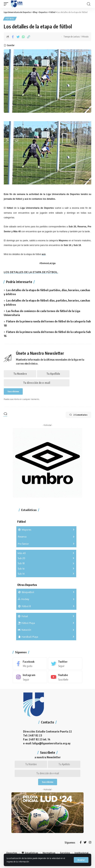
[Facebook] (30, 664)
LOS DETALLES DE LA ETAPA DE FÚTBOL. (31, 272)
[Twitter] (65, 664)
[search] (89, 4)
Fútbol (10, 19)
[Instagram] (30, 677)
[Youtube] (65, 677)
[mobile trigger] (7, 4)
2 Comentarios (78, 415)
